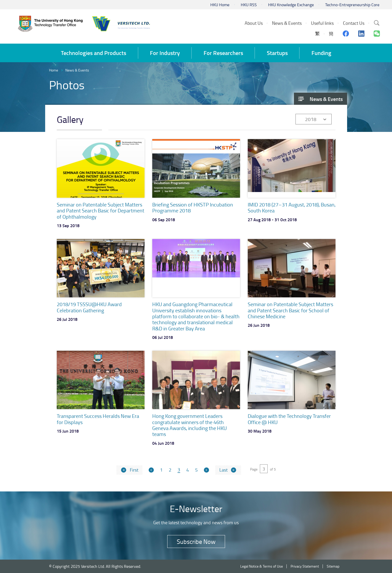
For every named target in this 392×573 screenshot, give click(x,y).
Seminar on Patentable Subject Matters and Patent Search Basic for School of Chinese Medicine (290, 310)
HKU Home (220, 5)
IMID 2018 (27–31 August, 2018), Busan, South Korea (292, 207)
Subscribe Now (196, 541)
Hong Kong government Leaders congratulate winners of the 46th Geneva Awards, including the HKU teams (190, 425)
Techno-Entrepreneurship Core (352, 5)
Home (54, 70)
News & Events (77, 70)
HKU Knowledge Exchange (291, 5)
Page (254, 469)
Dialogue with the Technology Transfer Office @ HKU (289, 419)
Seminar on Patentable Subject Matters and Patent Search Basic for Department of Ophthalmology (101, 210)
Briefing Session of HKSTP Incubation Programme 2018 (193, 207)
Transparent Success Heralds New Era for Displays (98, 419)
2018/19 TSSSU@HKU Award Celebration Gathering (89, 307)
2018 (311, 119)
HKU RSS (249, 5)
